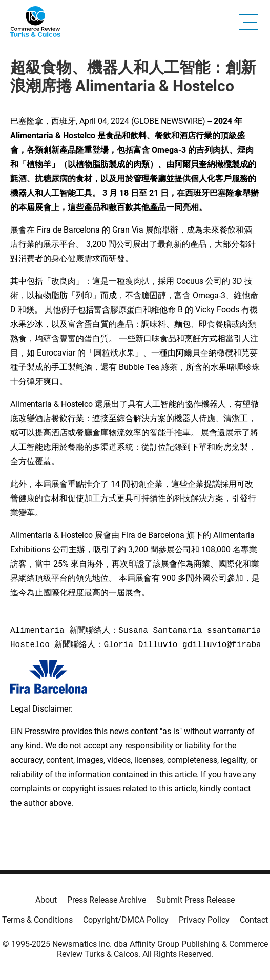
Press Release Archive (107, 900)
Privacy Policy (204, 920)
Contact (254, 920)
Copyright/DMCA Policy (126, 920)
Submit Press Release (195, 900)
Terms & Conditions (37, 920)
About (46, 900)
